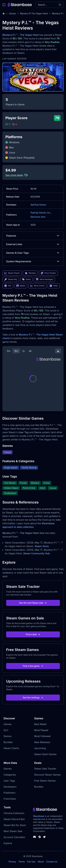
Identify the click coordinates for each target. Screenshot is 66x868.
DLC (6, 730)
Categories (10, 775)
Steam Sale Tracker (45, 769)
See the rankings (33, 697)
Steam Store (42, 546)
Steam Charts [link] (12, 273)
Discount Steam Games (47, 775)
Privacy (12, 862)
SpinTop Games (38, 205)
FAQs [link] (54, 286)
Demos (8, 736)
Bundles (8, 742)
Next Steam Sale (13, 831)
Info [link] (8, 286)
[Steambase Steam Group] (40, 837)
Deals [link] (26, 279)
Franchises (10, 799)
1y (24, 351)
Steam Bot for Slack (15, 825)
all (30, 351)
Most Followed (42, 736)
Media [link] (21, 286)
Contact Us (52, 862)
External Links (33, 244)
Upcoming (40, 748)
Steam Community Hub (37, 553)
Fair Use (31, 862)
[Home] (4, 14)
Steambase (39, 816)
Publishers (10, 793)
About (41, 862)
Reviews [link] (30, 273)
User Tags (9, 781)
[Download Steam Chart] (58, 351)
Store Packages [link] (44, 279)
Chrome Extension (14, 813)
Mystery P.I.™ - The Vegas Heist (21, 35)
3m (9, 351)
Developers (10, 787)
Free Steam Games (45, 781)
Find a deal (33, 634)
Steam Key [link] (11, 279)
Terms (22, 862)
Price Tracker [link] (48, 273)
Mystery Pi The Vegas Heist (34, 13)
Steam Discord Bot (14, 819)
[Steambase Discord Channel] (34, 837)
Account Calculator (14, 837)
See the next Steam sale (33, 603)
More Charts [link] (37, 286)
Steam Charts (11, 748)
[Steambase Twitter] (44, 837)
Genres (8, 769)
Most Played (41, 730)
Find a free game (33, 666)
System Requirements (33, 261)
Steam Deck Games (45, 754)
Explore (8, 843)
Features (33, 236)
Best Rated (40, 724)
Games (13, 13)
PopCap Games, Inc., (41, 213)
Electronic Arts (38, 217)
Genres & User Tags (33, 253)
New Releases (42, 742)
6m (16, 351)
